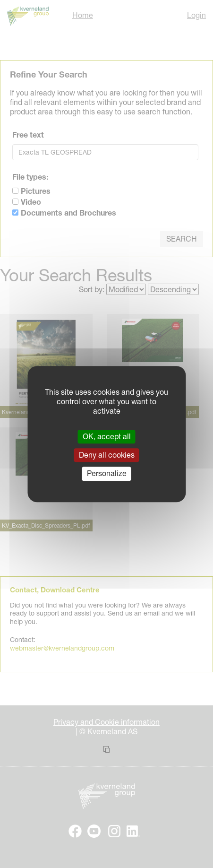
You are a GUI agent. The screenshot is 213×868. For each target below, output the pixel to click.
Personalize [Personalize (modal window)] (107, 474)
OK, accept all (107, 436)
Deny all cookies (107, 455)
